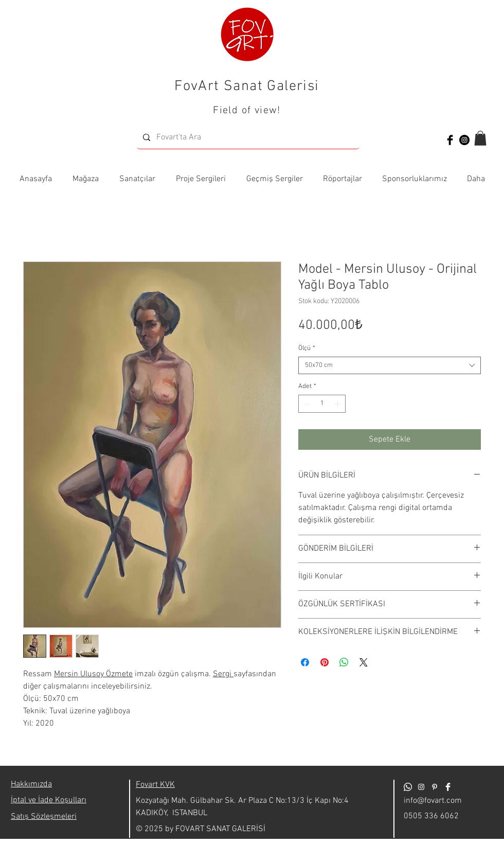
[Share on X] (364, 662)
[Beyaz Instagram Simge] (421, 787)
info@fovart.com (433, 801)
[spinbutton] (322, 404)
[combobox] (390, 365)
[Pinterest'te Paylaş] (325, 662)
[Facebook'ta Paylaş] (305, 662)
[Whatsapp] (408, 787)
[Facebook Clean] (448, 787)
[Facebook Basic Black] (450, 140)
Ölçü (307, 348)
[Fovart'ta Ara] (247, 138)
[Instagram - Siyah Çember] (464, 140)
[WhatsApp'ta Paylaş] (344, 662)
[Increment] (338, 404)
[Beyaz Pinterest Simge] (435, 787)
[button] (480, 138)
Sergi (223, 674)
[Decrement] (306, 404)
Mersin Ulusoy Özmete (93, 674)
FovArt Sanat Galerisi (247, 86)
